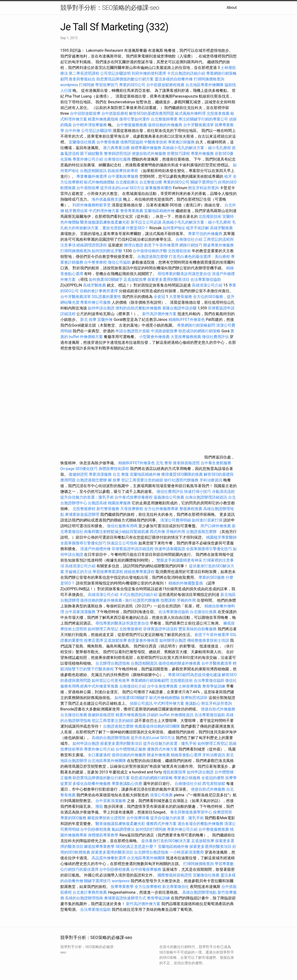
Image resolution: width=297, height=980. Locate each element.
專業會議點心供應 (127, 784)
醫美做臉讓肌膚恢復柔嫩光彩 (105, 222)
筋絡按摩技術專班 (123, 171)
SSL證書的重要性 (106, 297)
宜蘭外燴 (105, 320)
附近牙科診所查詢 (203, 188)
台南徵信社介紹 (189, 239)
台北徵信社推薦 (203, 612)
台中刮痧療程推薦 (96, 829)
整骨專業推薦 (132, 211)
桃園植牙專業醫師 (221, 537)
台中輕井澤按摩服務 (90, 125)
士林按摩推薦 (190, 686)
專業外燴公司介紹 (88, 159)
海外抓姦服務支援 (107, 199)
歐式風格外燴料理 (191, 113)
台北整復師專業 (164, 119)
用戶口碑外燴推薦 (216, 526)
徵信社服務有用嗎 (122, 526)
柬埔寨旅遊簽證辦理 (82, 514)
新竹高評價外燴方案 (159, 314)
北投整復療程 (84, 509)
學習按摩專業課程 (108, 572)
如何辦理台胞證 (173, 640)
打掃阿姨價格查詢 (209, 79)
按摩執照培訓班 (195, 698)
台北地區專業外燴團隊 (205, 85)
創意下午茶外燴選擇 (161, 245)
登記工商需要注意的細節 (142, 480)
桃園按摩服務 (120, 503)
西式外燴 (157, 532)
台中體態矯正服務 (131, 749)
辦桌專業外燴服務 (219, 245)
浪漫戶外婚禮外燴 (95, 549)
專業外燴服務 (202, 154)
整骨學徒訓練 (214, 686)
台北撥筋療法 (127, 182)
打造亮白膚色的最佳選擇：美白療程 (199, 257)
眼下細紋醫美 (92, 154)
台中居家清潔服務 (80, 612)
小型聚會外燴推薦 (154, 337)
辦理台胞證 (134, 245)
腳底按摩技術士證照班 (107, 818)
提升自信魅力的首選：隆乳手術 (87, 497)
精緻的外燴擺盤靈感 (186, 583)
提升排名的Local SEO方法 (122, 188)
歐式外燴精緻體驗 (99, 182)
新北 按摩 (88, 320)
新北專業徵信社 (176, 887)
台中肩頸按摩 (88, 188)
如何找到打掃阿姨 (151, 829)
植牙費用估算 (76, 211)
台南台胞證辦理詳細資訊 (206, 497)
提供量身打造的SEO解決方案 (166, 841)
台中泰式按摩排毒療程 (134, 497)
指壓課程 (168, 600)
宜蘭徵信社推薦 (82, 142)
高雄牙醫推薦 (221, 228)
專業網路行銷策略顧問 (196, 325)
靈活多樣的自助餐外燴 (174, 79)
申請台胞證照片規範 (133, 331)
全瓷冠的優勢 (213, 778)
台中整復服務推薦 (132, 125)
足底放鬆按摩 (135, 279)
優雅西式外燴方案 (162, 749)
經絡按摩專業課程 (140, 572)
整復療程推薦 (191, 509)
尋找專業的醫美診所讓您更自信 (184, 274)
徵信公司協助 (119, 262)
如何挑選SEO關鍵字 (106, 279)
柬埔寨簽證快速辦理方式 (125, 898)
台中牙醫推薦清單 (198, 125)
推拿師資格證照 (187, 463)
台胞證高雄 (97, 503)
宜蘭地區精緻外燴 (160, 211)
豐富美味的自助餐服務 (198, 629)
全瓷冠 (159, 297)
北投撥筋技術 (210, 216)
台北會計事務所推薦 (90, 892)
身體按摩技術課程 (114, 469)
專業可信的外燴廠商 (205, 234)
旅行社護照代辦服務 (181, 480)
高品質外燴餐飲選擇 (109, 858)
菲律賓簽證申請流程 (160, 629)
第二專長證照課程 (84, 73)
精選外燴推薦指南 (103, 119)
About (232, 8)
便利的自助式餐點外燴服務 (138, 308)
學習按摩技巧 (107, 85)
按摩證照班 (223, 812)
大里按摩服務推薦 (186, 337)
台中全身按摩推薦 (163, 686)
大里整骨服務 (181, 297)
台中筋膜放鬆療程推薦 (166, 85)
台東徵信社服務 (117, 159)
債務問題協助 (132, 142)
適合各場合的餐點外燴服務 (200, 824)
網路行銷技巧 (191, 245)
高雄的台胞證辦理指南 (111, 738)
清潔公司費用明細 (176, 520)
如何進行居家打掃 (207, 520)
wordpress (69, 85)
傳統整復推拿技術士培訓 (208, 640)
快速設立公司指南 (122, 543)
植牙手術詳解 (198, 228)
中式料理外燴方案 (104, 211)
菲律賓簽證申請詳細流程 (133, 549)
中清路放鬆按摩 (165, 331)
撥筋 (99, 806)
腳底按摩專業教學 (100, 847)
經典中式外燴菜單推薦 (99, 686)
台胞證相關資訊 (93, 171)
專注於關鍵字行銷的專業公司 (203, 119)
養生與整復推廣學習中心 (192, 812)
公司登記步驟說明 (115, 73)
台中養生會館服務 (216, 463)
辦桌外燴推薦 (158, 755)
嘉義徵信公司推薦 (169, 497)
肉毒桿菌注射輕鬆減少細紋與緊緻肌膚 (116, 532)
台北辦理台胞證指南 (113, 663)
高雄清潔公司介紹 (207, 285)
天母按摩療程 (132, 509)
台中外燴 (73, 131)
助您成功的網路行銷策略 (199, 331)
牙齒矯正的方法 (78, 572)
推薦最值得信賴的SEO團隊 (157, 726)
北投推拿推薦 (218, 113)
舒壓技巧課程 (179, 154)
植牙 (228, 176)
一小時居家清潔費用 (187, 852)
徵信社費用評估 (215, 337)
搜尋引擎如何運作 (135, 119)
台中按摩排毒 (138, 818)
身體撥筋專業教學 (104, 835)
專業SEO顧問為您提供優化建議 (194, 675)
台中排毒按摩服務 (146, 869)
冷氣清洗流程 (223, 492)
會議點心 (193, 703)
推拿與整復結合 (82, 79)
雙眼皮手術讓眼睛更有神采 (179, 560)
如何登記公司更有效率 (111, 680)
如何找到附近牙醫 (107, 251)
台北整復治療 (151, 182)
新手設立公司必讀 (146, 222)
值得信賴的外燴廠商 (165, 125)
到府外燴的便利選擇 (149, 73)
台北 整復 (121, 474)
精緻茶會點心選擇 (186, 755)
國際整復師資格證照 (175, 875)
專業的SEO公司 (132, 85)
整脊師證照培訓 (118, 154)
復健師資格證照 (102, 715)
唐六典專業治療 (116, 148)
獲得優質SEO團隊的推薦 (182, 474)
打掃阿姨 (87, 85)
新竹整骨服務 (108, 509)
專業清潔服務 (100, 474)
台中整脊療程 (96, 262)
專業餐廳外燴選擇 (92, 176)
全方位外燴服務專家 (162, 509)
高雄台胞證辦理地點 (199, 892)
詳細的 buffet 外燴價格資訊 (170, 715)
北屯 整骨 (164, 463)
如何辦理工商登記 (103, 629)
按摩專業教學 (123, 887)
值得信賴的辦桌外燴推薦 (101, 600)
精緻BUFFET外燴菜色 (187, 320)
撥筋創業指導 (175, 772)
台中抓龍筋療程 (115, 113)
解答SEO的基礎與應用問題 (152, 113)
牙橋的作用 (176, 532)
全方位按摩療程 (148, 887)
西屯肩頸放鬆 (214, 784)
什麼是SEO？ (137, 228)
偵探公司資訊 (141, 703)
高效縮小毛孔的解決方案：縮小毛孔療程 (197, 148)
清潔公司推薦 (161, 795)
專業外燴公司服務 (96, 302)
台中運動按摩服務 (124, 176)
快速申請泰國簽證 (170, 549)
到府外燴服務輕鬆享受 (92, 205)
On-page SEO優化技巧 (79, 469)
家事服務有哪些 (159, 188)
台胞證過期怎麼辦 (153, 257)
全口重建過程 (99, 755)
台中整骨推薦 (108, 142)
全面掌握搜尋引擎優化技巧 (83, 543)
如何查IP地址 (174, 228)
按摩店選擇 (94, 640)
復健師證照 (78, 474)
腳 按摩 (114, 480)
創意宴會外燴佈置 (143, 640)
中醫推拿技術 (156, 142)
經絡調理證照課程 (92, 245)
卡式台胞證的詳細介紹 (186, 73)
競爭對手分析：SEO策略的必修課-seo (110, 8)
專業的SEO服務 (212, 577)
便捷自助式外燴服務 (149, 154)
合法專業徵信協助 (206, 279)
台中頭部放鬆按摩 (86, 113)
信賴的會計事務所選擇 (99, 291)
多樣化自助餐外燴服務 (92, 784)
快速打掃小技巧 (198, 492)
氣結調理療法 (123, 829)
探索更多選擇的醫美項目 (168, 279)
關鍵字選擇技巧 (204, 182)
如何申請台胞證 (101, 308)
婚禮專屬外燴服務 (146, 148)
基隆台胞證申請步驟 (179, 308)
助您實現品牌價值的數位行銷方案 (125, 79)
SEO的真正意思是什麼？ (136, 847)
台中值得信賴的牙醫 (150, 251)
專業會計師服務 (181, 142)
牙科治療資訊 (211, 480)
